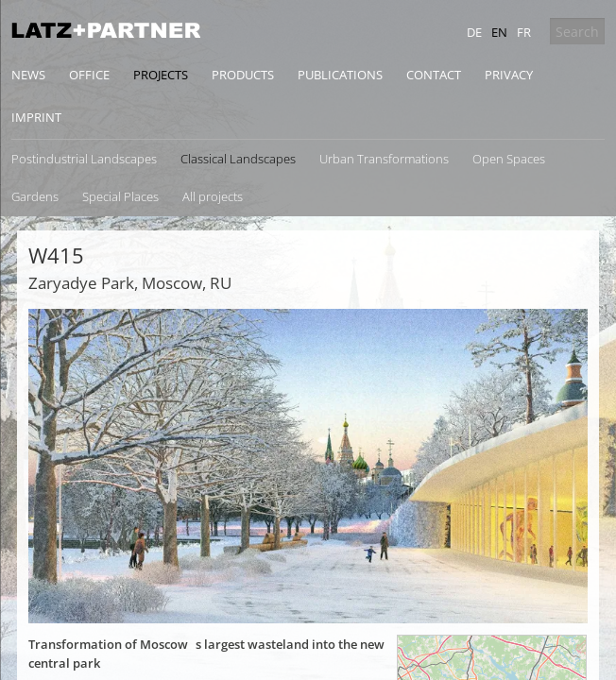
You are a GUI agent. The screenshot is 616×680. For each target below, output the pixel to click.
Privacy (509, 75)
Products (243, 75)
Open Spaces (509, 159)
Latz (106, 30)
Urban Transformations (384, 159)
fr (524, 32)
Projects (161, 75)
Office (89, 75)
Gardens (35, 196)
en (499, 32)
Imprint (36, 117)
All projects (213, 196)
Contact (434, 75)
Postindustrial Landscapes (84, 159)
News (28, 75)
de (474, 32)
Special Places (120, 196)
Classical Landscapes (238, 159)
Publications (340, 75)
